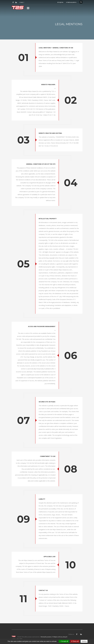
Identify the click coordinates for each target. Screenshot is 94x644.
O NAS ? (22, 2)
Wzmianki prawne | (47, 637)
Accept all (64, 641)
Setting (84, 641)
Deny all (75, 641)
